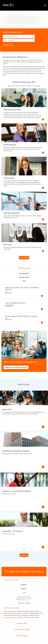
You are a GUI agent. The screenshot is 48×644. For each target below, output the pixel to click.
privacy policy (18, 599)
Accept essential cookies (22, 630)
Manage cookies (8, 618)
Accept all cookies (22, 636)
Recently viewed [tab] (24, 277)
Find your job (8, 45)
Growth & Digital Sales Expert (15, 303)
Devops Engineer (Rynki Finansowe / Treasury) (21, 316)
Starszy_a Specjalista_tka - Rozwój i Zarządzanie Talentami (22, 289)
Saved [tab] (24, 281)
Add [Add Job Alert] (24, 592)
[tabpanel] (24, 305)
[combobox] (19, 40)
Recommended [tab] (24, 273)
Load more (24, 555)
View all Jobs (24, 258)
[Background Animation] (24, 14)
